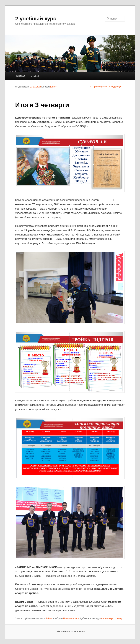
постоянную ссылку (112, 618)
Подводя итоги (71, 618)
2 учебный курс (36, 19)
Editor (53, 87)
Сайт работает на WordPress (70, 632)
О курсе (35, 76)
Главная (20, 76)
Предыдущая (98, 87)
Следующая (117, 87)
